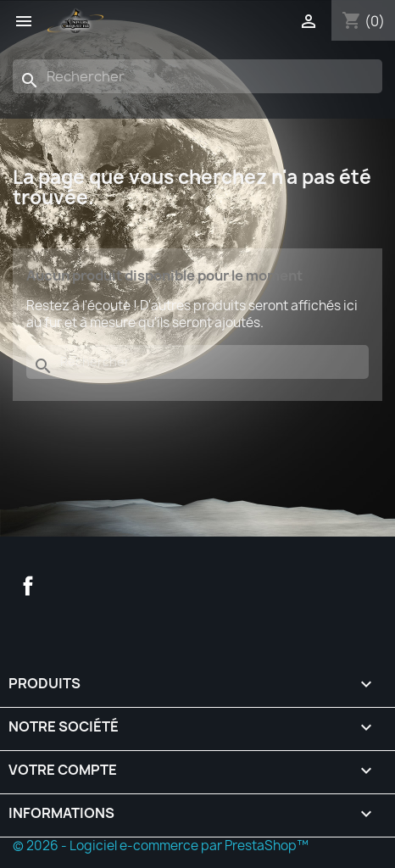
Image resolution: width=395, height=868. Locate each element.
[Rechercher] (197, 76)
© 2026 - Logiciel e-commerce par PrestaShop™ (161, 846)
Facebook (28, 586)
